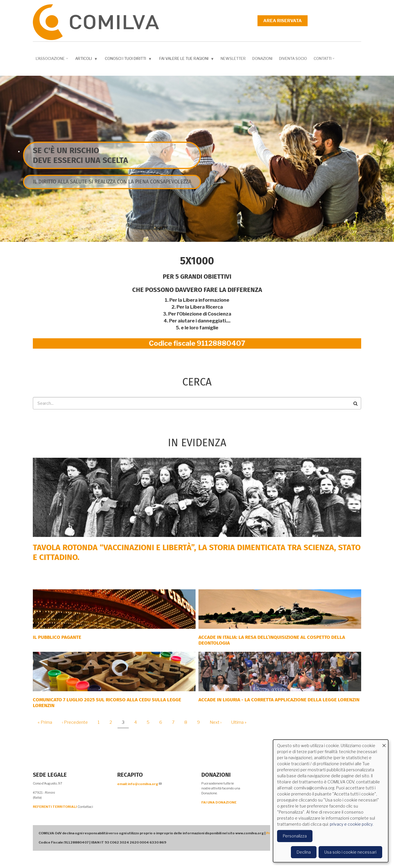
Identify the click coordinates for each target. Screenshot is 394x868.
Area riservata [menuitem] (283, 21)
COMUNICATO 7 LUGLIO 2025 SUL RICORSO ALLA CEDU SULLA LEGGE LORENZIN (107, 703)
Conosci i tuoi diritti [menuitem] (129, 60)
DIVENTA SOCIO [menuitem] (293, 58)
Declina (304, 852)
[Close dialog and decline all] (384, 743)
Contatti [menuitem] (325, 60)
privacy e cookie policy (351, 824)
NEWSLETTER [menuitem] (233, 58)
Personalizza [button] (295, 836)
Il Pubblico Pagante (57, 637)
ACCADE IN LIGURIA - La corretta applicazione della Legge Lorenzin (279, 700)
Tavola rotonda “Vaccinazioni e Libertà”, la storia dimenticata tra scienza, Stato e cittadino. (197, 552)
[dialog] (331, 801)
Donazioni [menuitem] (262, 58)
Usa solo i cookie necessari (350, 852)
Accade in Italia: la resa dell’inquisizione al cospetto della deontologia (272, 640)
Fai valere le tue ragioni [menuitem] (187, 60)
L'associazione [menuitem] (52, 60)
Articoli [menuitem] (87, 60)
